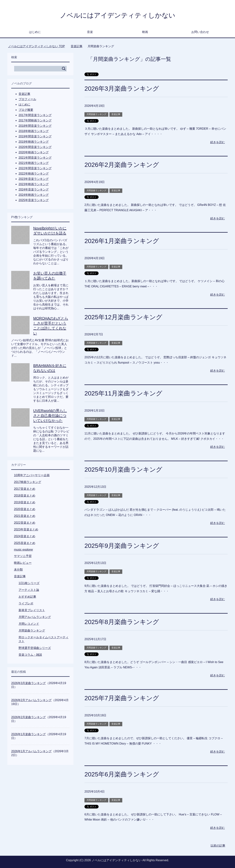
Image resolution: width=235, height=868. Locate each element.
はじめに (35, 32)
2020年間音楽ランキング (35, 147)
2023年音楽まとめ (26, 529)
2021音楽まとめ (25, 516)
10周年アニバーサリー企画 (32, 475)
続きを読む (218, 142)
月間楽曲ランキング (96, 114)
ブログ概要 (26, 110)
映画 (145, 32)
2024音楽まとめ (25, 536)
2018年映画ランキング (34, 131)
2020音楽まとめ (25, 509)
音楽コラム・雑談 (30, 655)
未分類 (18, 570)
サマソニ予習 (23, 556)
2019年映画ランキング (34, 142)
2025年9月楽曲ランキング (122, 546)
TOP (36, 46)
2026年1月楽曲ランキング (122, 241)
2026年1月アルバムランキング (31, 751)
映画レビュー (23, 563)
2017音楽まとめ (25, 489)
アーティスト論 (29, 590)
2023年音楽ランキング (34, 179)
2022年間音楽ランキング (35, 168)
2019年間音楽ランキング (35, 136)
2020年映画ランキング (34, 152)
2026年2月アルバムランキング (31, 700)
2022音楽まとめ (25, 523)
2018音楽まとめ (25, 496)
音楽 (90, 32)
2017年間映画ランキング (35, 120)
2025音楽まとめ (25, 543)
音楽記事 (116, 114)
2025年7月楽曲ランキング (122, 698)
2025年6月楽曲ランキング (122, 774)
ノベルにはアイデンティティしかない (118, 15)
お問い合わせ (200, 32)
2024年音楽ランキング (34, 189)
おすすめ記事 (27, 597)
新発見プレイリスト (32, 610)
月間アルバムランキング (35, 617)
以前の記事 (218, 846)
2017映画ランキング (28, 482)
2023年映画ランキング (34, 184)
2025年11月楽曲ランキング (123, 393)
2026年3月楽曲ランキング (122, 88)
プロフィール (27, 99)
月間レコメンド (29, 624)
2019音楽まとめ (25, 502)
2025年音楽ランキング (34, 200)
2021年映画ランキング (34, 163)
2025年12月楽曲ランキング (123, 317)
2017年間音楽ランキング (35, 115)
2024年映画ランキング (34, 195)
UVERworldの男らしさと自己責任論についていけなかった (50, 416)
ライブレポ (26, 603)
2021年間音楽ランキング (35, 158)
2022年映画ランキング (34, 174)
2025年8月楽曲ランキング (122, 622)
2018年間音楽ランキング (35, 126)
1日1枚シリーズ (29, 583)
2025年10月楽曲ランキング (123, 469)
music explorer (23, 550)
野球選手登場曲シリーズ (35, 648)
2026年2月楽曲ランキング (122, 165)
